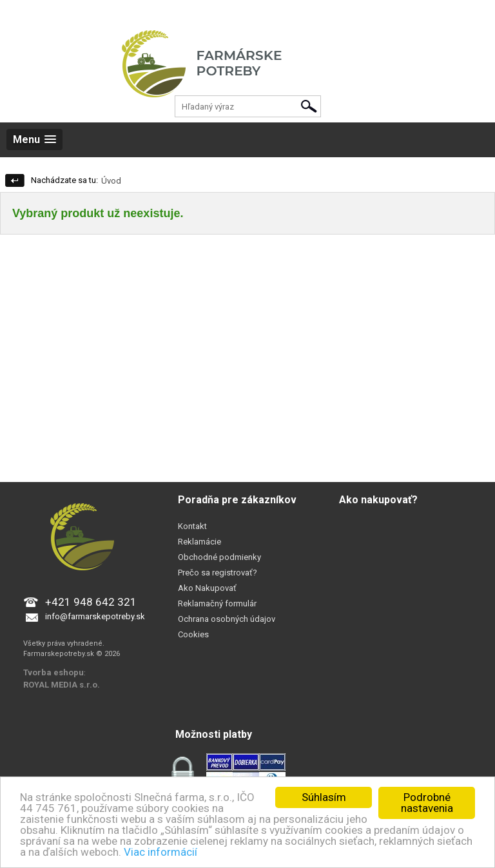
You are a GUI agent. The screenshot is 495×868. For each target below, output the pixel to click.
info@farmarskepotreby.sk (95, 616)
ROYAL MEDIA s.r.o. (62, 685)
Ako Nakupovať (207, 588)
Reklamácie (199, 542)
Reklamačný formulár (217, 603)
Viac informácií (160, 852)
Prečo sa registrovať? (218, 573)
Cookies (193, 634)
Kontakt (192, 526)
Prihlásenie (20, 13)
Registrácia (69, 13)
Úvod (111, 181)
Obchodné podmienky (219, 557)
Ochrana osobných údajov (227, 619)
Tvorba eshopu (53, 672)
